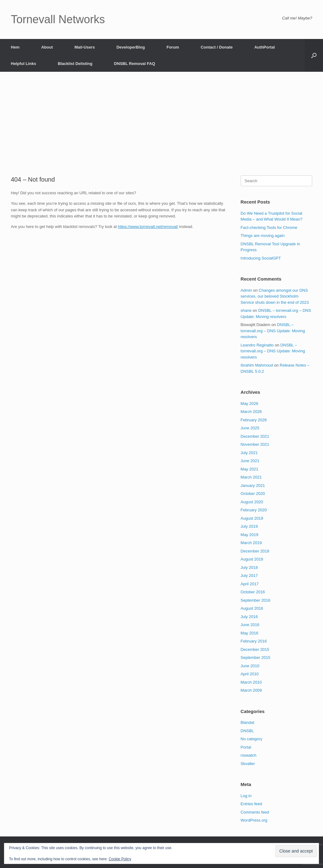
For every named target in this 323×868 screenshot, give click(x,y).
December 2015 (255, 649)
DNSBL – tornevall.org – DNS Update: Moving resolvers (273, 331)
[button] (314, 55)
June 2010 (250, 666)
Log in (246, 796)
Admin (246, 290)
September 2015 (256, 657)
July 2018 (249, 567)
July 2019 (249, 526)
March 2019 (251, 543)
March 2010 (251, 682)
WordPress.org (254, 820)
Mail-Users (85, 47)
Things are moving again (263, 236)
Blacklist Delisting (75, 64)
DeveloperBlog (131, 47)
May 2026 (250, 404)
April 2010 (250, 674)
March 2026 (251, 412)
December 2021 (255, 436)
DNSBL (247, 731)
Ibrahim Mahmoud (257, 365)
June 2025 (250, 428)
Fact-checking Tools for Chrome (269, 228)
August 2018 (252, 559)
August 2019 (252, 518)
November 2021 (255, 444)
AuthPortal (265, 47)
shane (246, 310)
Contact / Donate (217, 47)
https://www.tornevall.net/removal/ (148, 227)
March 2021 (251, 477)
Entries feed (251, 804)
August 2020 (252, 502)
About (47, 47)
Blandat (248, 722)
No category (252, 739)
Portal (246, 747)
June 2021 (250, 461)
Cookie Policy (120, 859)
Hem (15, 47)
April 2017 (250, 584)
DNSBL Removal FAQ (135, 64)
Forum (173, 47)
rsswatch (249, 755)
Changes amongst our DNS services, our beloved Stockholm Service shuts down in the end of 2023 (275, 296)
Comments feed (255, 812)
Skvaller (248, 764)
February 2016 (254, 641)
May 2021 (250, 469)
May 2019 (250, 535)
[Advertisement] (161, 129)
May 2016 (250, 633)
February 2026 (254, 420)
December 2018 (255, 551)
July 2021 (249, 453)
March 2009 (251, 690)
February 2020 (254, 510)
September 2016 (256, 600)
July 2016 (249, 617)
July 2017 (249, 576)
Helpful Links (24, 64)
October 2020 (253, 494)
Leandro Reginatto (257, 345)
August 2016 (252, 608)
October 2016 (253, 592)
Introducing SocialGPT (261, 258)
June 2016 (250, 625)
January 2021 (253, 486)
